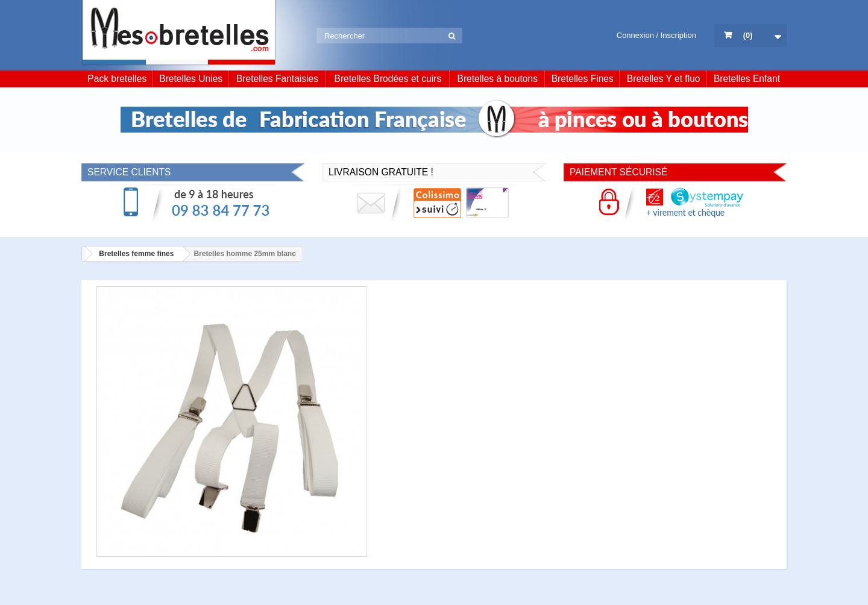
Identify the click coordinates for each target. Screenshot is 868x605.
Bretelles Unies (191, 79)
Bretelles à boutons (498, 79)
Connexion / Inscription (656, 35)
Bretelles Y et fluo (664, 79)
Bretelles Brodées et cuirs (388, 79)
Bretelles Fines (583, 79)
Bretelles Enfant (747, 79)
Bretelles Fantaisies (277, 79)
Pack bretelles (117, 79)
